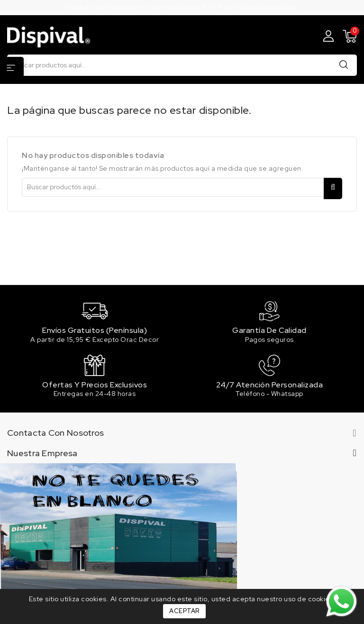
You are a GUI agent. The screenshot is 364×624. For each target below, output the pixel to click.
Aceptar (184, 611)
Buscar (344, 65)
